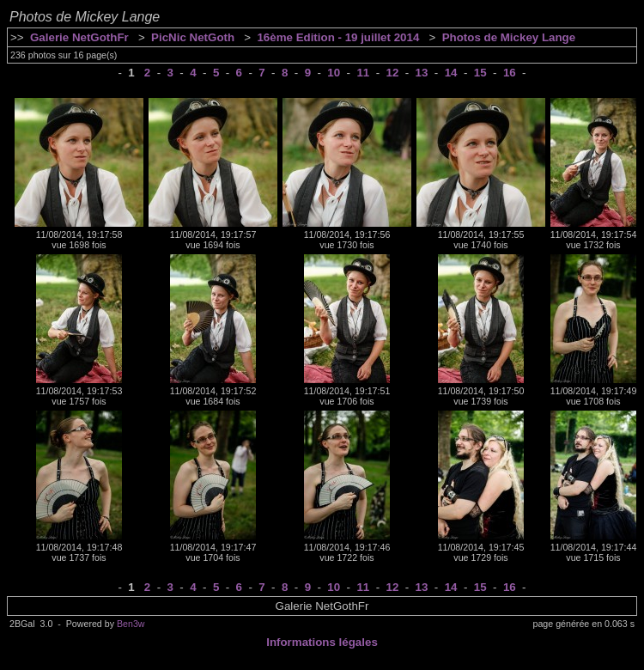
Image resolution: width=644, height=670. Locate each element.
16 (510, 73)
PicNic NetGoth (193, 37)
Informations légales (322, 642)
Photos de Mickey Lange (509, 37)
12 (393, 73)
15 (480, 73)
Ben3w (131, 624)
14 (451, 73)
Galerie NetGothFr (79, 37)
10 (334, 73)
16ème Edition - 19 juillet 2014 (338, 37)
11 (363, 73)
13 (422, 73)
